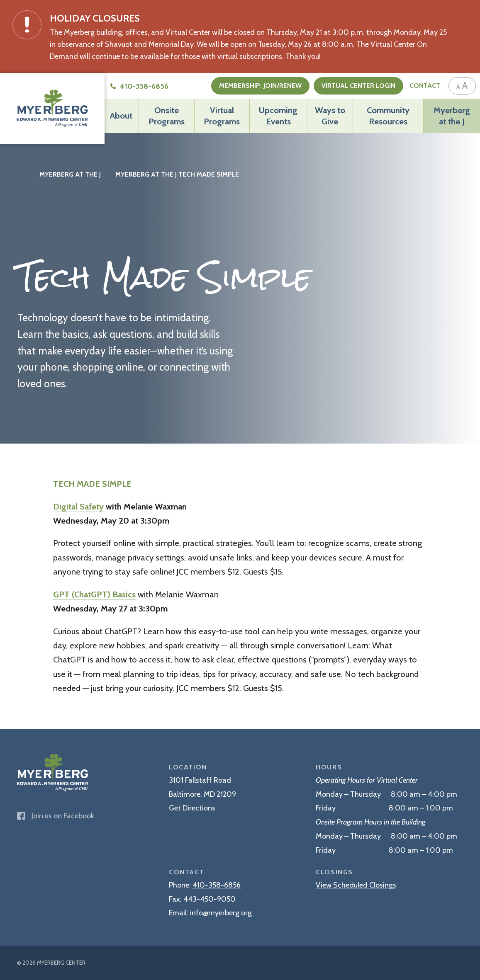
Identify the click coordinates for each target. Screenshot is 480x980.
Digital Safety (78, 506)
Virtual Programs (222, 115)
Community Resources (388, 115)
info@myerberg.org (221, 913)
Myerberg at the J (452, 115)
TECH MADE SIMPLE (92, 484)
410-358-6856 (217, 885)
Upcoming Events (278, 115)
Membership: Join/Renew (260, 86)
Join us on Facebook (56, 816)
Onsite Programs (167, 115)
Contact (425, 86)
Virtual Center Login (358, 86)
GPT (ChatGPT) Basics (94, 594)
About (121, 115)
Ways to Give (330, 115)
